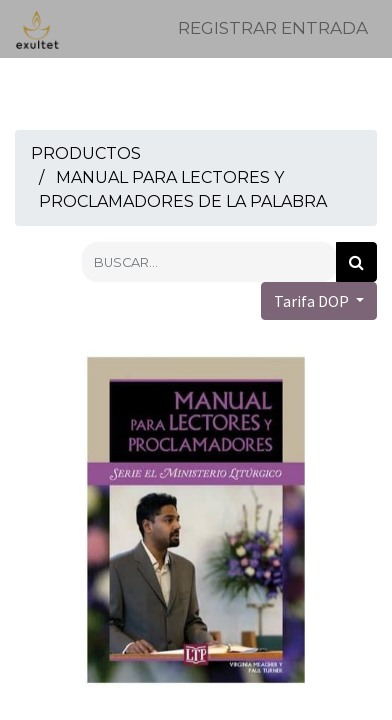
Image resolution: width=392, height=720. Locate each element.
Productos (86, 153)
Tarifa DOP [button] (313, 301)
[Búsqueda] (356, 262)
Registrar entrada (273, 28)
